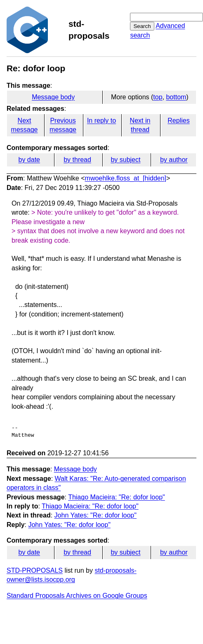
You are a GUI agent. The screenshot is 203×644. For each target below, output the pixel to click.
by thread (77, 160)
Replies (178, 121)
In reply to (101, 121)
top (158, 97)
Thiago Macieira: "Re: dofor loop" (117, 497)
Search (142, 26)
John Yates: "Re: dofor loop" (96, 515)
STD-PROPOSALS (35, 570)
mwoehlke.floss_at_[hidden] (126, 178)
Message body (53, 97)
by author (174, 160)
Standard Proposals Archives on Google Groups (77, 596)
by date (29, 160)
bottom (176, 97)
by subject (125, 160)
